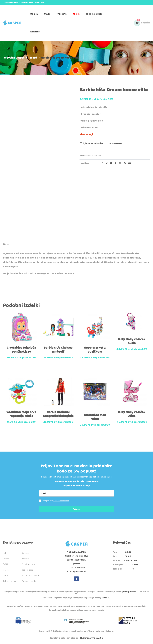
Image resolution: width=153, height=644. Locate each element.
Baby (5, 553)
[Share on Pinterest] (124, 163)
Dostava (25, 559)
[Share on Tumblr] (115, 163)
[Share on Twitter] (106, 163)
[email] (77, 493)
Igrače (6, 570)
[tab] (6, 245)
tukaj (107, 598)
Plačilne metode (29, 581)
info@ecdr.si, (130, 592)
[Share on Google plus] (119, 163)
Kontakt (25, 553)
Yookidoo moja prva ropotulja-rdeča (21, 414)
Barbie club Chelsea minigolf (58, 350)
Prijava (76, 509)
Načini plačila (27, 570)
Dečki (5, 564)
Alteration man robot (95, 417)
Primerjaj (117, 144)
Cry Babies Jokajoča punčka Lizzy (21, 350)
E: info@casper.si (76, 571)
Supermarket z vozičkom (95, 350)
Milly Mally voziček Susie (132, 341)
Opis (6, 244)
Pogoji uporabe (28, 564)
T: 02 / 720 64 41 (76, 568)
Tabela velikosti (10, 581)
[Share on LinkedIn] (110, 163)
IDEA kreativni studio (91, 638)
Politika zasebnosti (30, 575)
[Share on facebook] (101, 163)
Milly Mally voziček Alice (132, 414)
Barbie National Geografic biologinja (58, 414)
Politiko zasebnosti (61, 501)
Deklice (6, 559)
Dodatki (6, 575)
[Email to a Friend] (128, 163)
